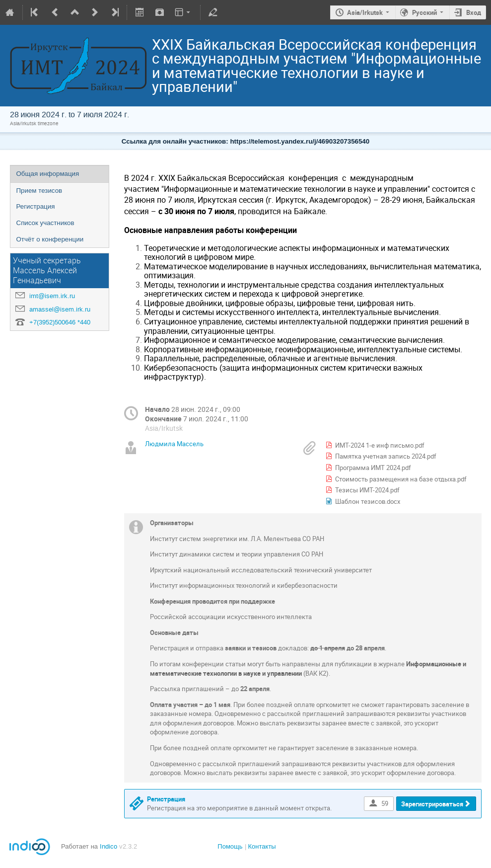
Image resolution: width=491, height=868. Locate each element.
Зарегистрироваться (432, 804)
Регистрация (36, 206)
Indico (108, 846)
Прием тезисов (39, 191)
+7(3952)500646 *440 (60, 322)
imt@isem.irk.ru (52, 296)
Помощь (230, 846)
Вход (474, 12)
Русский (424, 12)
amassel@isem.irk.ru (60, 309)
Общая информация (48, 174)
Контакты (262, 846)
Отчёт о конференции (50, 239)
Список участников (45, 223)
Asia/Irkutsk (365, 12)
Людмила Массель (174, 444)
